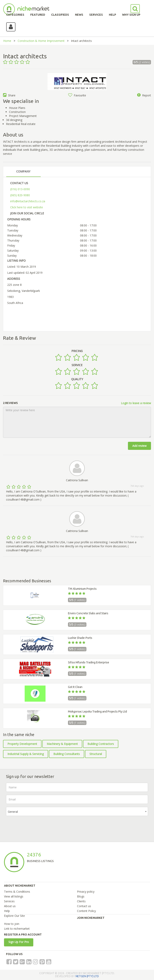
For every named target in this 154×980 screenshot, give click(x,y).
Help (7, 911)
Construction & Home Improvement (41, 41)
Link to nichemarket (17, 929)
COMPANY (23, 171)
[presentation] (36, 827)
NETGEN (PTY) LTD (87, 976)
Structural (96, 754)
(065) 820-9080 (20, 195)
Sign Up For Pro (19, 942)
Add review (139, 446)
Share (9, 95)
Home (7, 41)
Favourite (77, 95)
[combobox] (77, 811)
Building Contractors (101, 744)
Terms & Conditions (17, 892)
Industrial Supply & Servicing (26, 754)
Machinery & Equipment (62, 744)
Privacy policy (86, 892)
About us (10, 906)
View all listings (14, 896)
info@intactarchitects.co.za (28, 201)
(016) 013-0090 (20, 189)
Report (144, 95)
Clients (81, 901)
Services (9, 901)
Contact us (84, 906)
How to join (12, 924)
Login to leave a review (136, 403)
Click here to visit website (27, 207)
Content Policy (86, 911)
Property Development (22, 744)
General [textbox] (13, 812)
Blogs (81, 896)
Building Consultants (67, 754)
